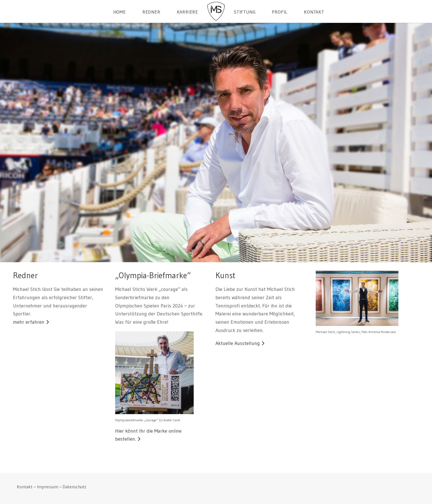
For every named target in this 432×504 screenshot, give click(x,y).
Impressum (48, 487)
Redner (151, 12)
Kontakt (314, 12)
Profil (280, 12)
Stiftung (245, 12)
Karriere (187, 12)
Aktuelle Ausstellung (238, 343)
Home (120, 12)
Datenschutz (74, 487)
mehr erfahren (29, 322)
